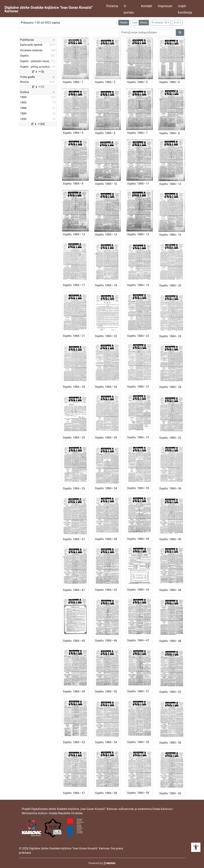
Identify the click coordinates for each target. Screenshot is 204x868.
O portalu (129, 9)
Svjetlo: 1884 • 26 (106, 387)
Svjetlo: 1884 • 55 (138, 742)
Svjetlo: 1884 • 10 (106, 184)
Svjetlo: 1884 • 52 (170, 692)
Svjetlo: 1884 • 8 (170, 133)
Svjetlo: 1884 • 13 (74, 234)
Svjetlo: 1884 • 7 (137, 133)
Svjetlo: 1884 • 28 (170, 387)
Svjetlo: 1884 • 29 (74, 438)
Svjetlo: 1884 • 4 (170, 82)
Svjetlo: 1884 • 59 (138, 793)
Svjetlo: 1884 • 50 (106, 692)
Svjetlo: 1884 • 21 (74, 336)
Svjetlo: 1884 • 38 (106, 539)
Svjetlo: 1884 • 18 (106, 285)
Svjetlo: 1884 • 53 (74, 742)
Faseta (124, 23)
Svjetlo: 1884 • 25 (74, 387)
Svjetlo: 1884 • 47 (138, 640)
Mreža (144, 23)
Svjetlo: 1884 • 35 (138, 488)
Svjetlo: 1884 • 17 (74, 285)
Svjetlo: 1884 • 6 (105, 133)
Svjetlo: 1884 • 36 (170, 489)
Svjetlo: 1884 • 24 (170, 336)
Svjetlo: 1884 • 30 (106, 438)
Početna (112, 6)
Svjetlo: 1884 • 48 (170, 641)
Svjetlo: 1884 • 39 (138, 539)
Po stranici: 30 (159, 23)
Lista (134, 23)
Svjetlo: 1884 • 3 (137, 82)
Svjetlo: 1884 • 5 (73, 133)
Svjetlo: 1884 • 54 (106, 742)
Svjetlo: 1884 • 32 (170, 438)
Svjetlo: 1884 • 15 (138, 234)
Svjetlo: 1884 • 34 (106, 488)
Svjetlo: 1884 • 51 (138, 691)
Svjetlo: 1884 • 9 (73, 184)
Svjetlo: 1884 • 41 (74, 590)
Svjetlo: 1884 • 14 (106, 235)
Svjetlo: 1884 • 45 (74, 641)
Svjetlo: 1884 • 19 (138, 285)
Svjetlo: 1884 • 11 (138, 184)
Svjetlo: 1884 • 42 (106, 590)
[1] (38, 87)
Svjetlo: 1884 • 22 (106, 336)
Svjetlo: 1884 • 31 (138, 437)
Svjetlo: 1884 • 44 (170, 590)
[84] (38, 124)
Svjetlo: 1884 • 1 (73, 82)
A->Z (176, 23)
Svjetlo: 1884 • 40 (170, 539)
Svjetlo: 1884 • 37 (74, 539)
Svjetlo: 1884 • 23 (138, 336)
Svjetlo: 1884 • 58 (106, 793)
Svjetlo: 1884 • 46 (106, 641)
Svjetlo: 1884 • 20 (170, 285)
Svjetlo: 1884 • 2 (105, 82)
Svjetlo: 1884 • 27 (138, 387)
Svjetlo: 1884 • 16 (170, 235)
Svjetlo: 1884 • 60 (170, 793)
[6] (38, 72)
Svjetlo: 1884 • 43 (138, 590)
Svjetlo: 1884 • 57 (74, 793)
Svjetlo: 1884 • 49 (74, 692)
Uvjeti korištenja (185, 9)
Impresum (165, 6)
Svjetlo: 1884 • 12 (170, 184)
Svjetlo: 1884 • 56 (170, 743)
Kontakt (147, 6)
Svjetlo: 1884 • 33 (74, 489)
